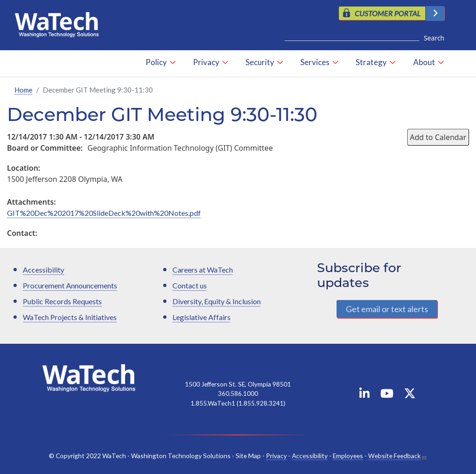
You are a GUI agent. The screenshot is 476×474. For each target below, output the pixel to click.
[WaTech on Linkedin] (364, 395)
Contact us (190, 285)
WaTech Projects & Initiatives (70, 317)
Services (315, 62)
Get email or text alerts (387, 309)
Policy (156, 62)
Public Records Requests (62, 301)
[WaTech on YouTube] (387, 395)
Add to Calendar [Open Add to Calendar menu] (438, 137)
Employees (348, 456)
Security (260, 62)
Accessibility (43, 270)
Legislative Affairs (202, 317)
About (424, 62)
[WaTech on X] (410, 395)
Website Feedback (394, 456)
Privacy (206, 62)
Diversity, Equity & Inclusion (217, 301)
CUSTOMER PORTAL (388, 13)
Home (23, 90)
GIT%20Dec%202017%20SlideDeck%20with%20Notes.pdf (104, 213)
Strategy (371, 62)
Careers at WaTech (203, 270)
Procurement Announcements (70, 285)
